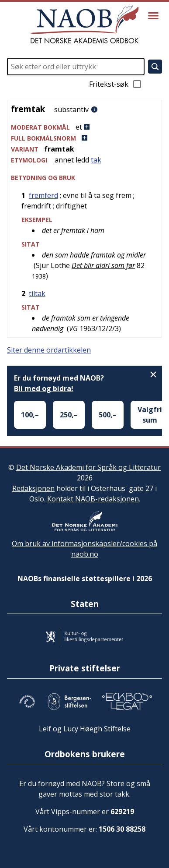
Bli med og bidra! (44, 388)
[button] (84, 127)
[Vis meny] (153, 16)
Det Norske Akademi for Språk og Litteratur (88, 467)
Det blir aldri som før (103, 265)
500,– (108, 415)
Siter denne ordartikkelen (49, 350)
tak (96, 160)
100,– (30, 415)
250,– (69, 415)
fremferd (43, 195)
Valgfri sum (150, 415)
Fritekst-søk (116, 84)
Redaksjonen (33, 488)
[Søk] (155, 67)
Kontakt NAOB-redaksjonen (93, 499)
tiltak (37, 293)
